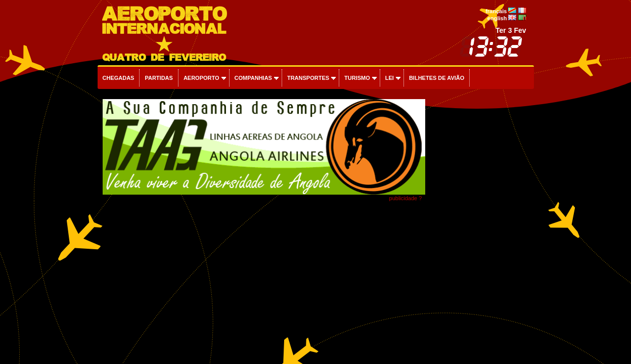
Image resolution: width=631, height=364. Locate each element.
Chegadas (119, 78)
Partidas (159, 78)
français (496, 11)
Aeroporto (201, 78)
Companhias (253, 78)
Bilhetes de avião (437, 78)
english (497, 18)
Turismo (357, 78)
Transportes (308, 78)
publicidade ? (406, 198)
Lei (390, 78)
